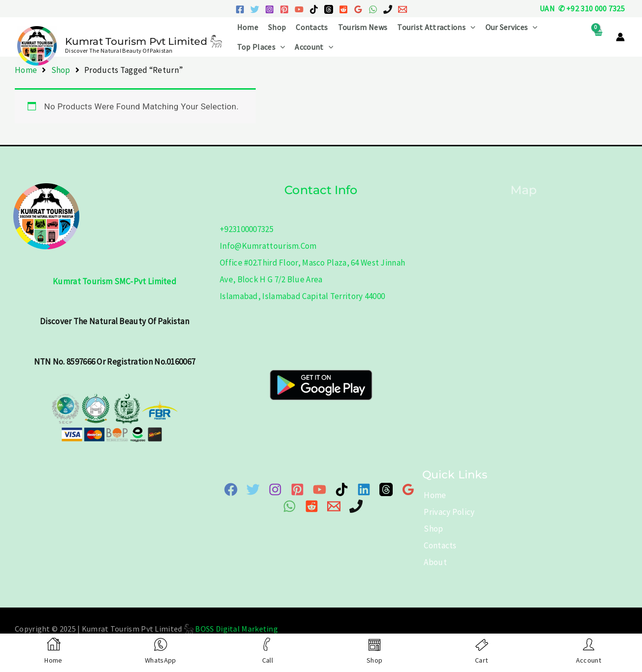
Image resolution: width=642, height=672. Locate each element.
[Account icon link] (620, 37)
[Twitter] (255, 9)
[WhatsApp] (373, 9)
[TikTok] (314, 9)
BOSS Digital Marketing (237, 629)
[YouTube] (299, 9)
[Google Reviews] (358, 9)
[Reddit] (343, 9)
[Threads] (329, 9)
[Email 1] (403, 9)
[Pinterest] (284, 9)
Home (248, 27)
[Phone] (356, 506)
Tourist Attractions (436, 27)
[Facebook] (240, 9)
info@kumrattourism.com (268, 246)
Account (314, 47)
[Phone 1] (388, 9)
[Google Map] (408, 489)
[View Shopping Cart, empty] (598, 37)
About (434, 562)
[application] (471, 27)
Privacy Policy (448, 512)
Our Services (511, 27)
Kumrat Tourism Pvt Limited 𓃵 (144, 41)
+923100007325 (247, 229)
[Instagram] (270, 9)
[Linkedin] (364, 489)
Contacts (312, 27)
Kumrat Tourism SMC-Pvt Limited (115, 281)
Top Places (261, 47)
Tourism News (363, 27)
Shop (277, 27)
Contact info (321, 190)
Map (524, 190)
